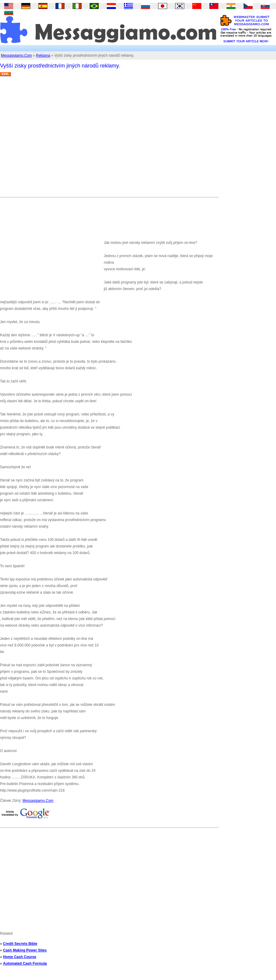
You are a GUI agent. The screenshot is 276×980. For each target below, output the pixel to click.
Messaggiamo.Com (16, 55)
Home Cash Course (20, 957)
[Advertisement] (56, 139)
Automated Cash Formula (25, 964)
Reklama (43, 55)
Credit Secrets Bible (20, 944)
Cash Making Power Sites (25, 950)
